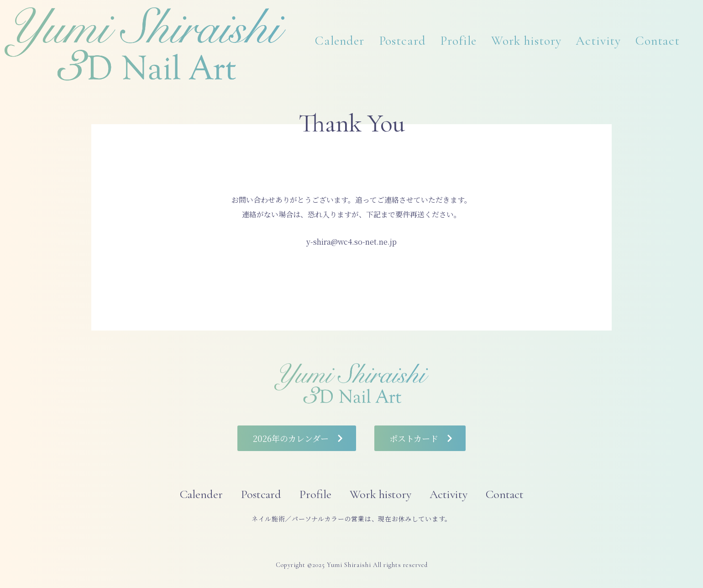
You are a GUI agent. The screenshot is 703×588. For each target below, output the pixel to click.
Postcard (402, 41)
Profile (458, 41)
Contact (658, 41)
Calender (340, 41)
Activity (598, 41)
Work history (526, 41)
